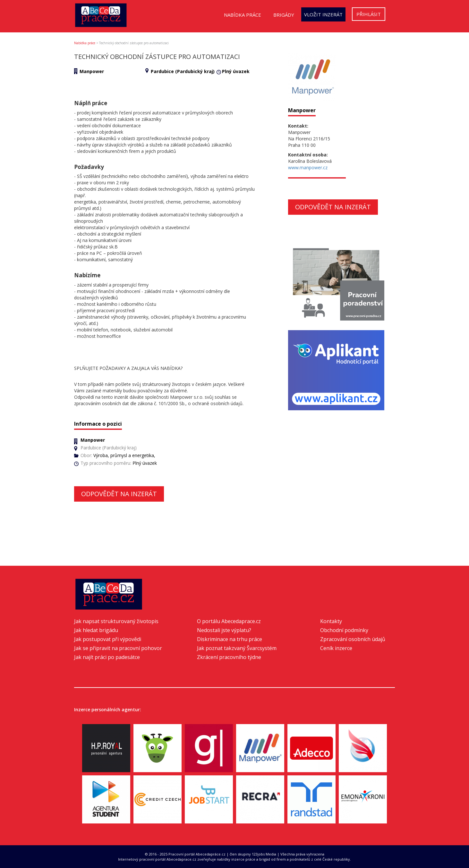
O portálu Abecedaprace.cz (229, 621)
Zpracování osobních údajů (353, 639)
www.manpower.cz (308, 167)
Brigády (284, 15)
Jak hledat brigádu (96, 630)
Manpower (92, 71)
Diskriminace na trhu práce (230, 639)
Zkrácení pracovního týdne (229, 657)
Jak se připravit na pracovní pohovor (118, 648)
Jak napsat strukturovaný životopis (116, 621)
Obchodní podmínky (344, 630)
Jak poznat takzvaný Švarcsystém (237, 648)
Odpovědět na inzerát (119, 494)
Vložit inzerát (323, 14)
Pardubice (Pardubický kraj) (183, 71)
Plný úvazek (236, 71)
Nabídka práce (243, 15)
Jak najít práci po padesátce (107, 657)
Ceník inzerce (336, 648)
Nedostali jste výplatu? (224, 630)
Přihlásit (369, 14)
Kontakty (331, 621)
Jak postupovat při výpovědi (108, 639)
